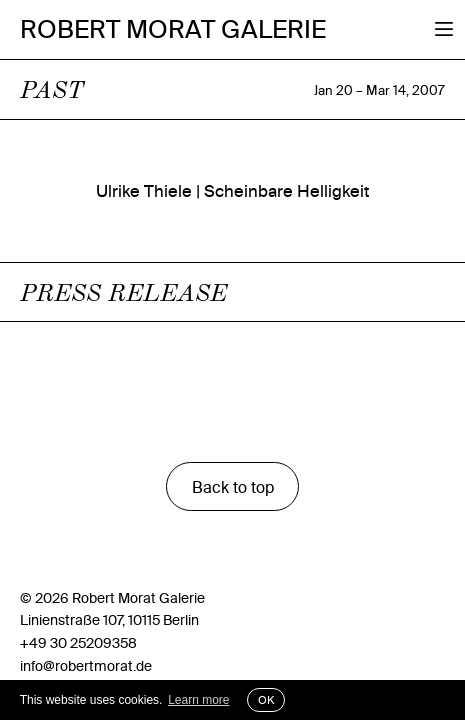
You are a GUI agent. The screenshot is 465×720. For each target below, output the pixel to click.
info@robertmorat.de (86, 666)
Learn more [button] (198, 700)
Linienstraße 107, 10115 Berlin (109, 620)
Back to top (233, 487)
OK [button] (266, 700)
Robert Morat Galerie (173, 29)
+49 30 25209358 (78, 643)
